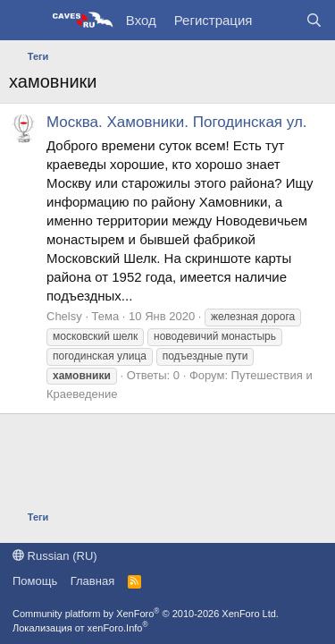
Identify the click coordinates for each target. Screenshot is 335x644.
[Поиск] (314, 20)
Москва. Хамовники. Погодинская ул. (177, 122)
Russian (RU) (55, 556)
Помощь (35, 581)
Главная (92, 581)
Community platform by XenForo (146, 614)
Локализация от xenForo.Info (80, 628)
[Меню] (25, 21)
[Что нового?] (278, 20)
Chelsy (64, 316)
